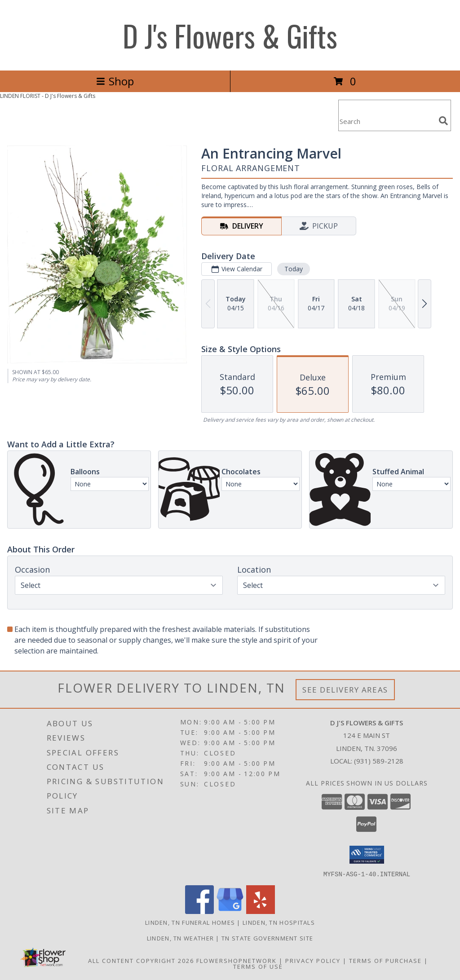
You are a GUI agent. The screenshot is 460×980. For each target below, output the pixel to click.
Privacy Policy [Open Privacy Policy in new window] (313, 960)
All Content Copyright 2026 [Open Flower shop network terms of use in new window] (141, 960)
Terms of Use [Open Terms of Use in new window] (258, 966)
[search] (443, 121)
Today (294, 269)
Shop (115, 81)
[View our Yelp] (261, 911)
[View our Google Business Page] (230, 911)
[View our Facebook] (199, 911)
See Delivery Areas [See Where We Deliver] (345, 690)
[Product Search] (387, 121)
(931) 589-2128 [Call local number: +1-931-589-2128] (379, 761)
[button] (367, 855)
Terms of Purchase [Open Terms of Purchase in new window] (385, 960)
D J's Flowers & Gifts (230, 35)
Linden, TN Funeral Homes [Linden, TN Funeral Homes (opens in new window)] (190, 922)
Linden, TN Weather (180, 938)
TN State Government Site (267, 938)
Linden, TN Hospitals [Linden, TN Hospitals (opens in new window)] (279, 922)
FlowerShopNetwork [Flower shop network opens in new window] (237, 960)
